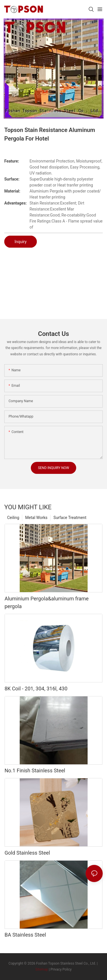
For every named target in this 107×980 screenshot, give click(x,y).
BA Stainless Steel (25, 935)
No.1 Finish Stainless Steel (35, 770)
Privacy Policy (61, 969)
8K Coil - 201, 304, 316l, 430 (36, 689)
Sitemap (42, 969)
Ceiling (13, 518)
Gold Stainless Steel (27, 853)
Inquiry (21, 242)
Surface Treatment (70, 518)
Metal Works (36, 518)
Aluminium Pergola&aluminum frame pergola (47, 602)
